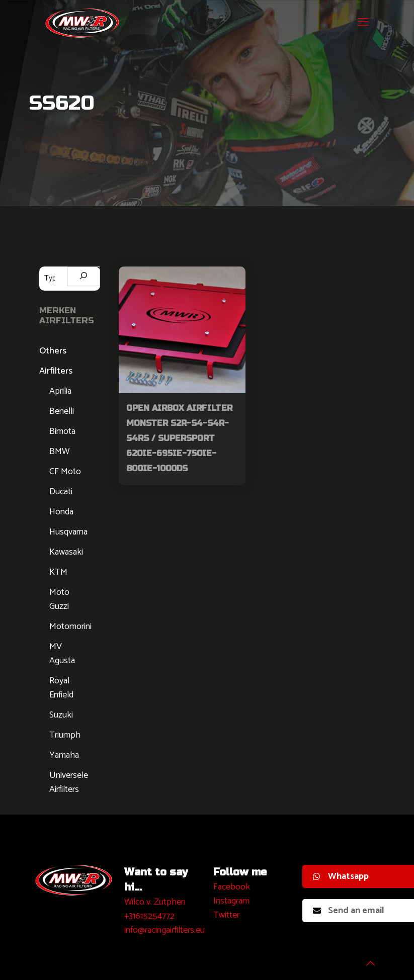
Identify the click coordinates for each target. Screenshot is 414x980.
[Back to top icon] (366, 959)
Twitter (226, 915)
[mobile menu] (363, 23)
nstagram (233, 901)
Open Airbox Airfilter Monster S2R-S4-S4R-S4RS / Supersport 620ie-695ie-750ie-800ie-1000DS (179, 438)
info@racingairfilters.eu (164, 930)
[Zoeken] (84, 276)
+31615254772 (149, 916)
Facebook (232, 887)
